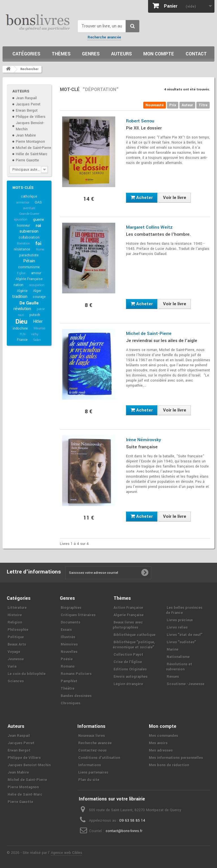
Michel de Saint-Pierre (33, 148)
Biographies (71, 608)
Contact (196, 54)
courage (39, 297)
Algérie (22, 291)
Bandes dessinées (76, 696)
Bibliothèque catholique (134, 635)
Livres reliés (177, 627)
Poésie (67, 659)
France (22, 340)
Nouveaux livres (92, 736)
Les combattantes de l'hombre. (158, 234)
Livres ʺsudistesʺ (181, 642)
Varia (12, 666)
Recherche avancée (104, 37)
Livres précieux (180, 620)
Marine (172, 650)
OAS (38, 202)
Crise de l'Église (128, 662)
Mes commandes (163, 736)
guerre (39, 219)
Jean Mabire (26, 135)
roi (38, 226)
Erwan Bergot (27, 111)
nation (19, 285)
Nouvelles (69, 652)
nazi (21, 315)
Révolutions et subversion (179, 667)
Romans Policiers (76, 674)
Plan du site (89, 780)
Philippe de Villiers (31, 117)
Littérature (17, 608)
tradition (20, 297)
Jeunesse (16, 659)
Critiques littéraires (78, 615)
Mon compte (159, 54)
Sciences (16, 681)
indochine (20, 328)
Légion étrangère (128, 684)
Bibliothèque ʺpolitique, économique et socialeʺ (134, 645)
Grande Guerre (29, 214)
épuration (21, 219)
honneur (23, 226)
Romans (68, 666)
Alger (37, 291)
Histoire (15, 615)
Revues (173, 677)
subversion (29, 231)
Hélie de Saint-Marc (32, 154)
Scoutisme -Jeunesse (185, 684)
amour (36, 273)
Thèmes (61, 54)
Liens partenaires (93, 772)
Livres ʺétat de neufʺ (185, 635)
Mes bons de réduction (169, 765)
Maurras (40, 328)
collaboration (29, 237)
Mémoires (69, 644)
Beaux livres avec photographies (128, 625)
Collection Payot (128, 655)
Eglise (21, 273)
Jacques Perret (28, 104)
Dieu (21, 322)
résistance (22, 249)
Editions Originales (130, 669)
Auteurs (121, 54)
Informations (90, 765)
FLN (23, 334)
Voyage (14, 652)
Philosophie (18, 630)
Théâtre (68, 689)
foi (38, 243)
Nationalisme (178, 657)
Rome (40, 249)
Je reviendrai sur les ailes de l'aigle (162, 341)
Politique (16, 637)
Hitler (38, 322)
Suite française (142, 447)
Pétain (29, 261)
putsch (35, 315)
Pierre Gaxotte (27, 160)
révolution (22, 309)
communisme (29, 267)
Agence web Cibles (67, 853)
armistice (23, 203)
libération (23, 243)
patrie (41, 309)
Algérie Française (29, 279)
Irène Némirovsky (144, 440)
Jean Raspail (26, 98)
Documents (70, 622)
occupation (37, 285)
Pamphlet (69, 681)
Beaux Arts (17, 644)
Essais (66, 630)
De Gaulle (29, 303)
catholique (29, 196)
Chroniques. (71, 703)
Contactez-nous (92, 750)
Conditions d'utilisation (99, 758)
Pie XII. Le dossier (144, 128)
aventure (29, 208)
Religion (15, 622)
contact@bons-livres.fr (124, 831)
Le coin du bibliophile (27, 674)
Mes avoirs (158, 743)
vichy (35, 334)
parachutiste (29, 255)
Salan (37, 340)
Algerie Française (129, 615)
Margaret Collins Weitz (149, 227)
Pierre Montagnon (30, 142)
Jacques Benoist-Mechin (29, 765)
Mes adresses (161, 750)
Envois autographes (131, 677)
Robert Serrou (140, 121)
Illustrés (68, 637)
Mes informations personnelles (176, 758)
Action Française (128, 608)
